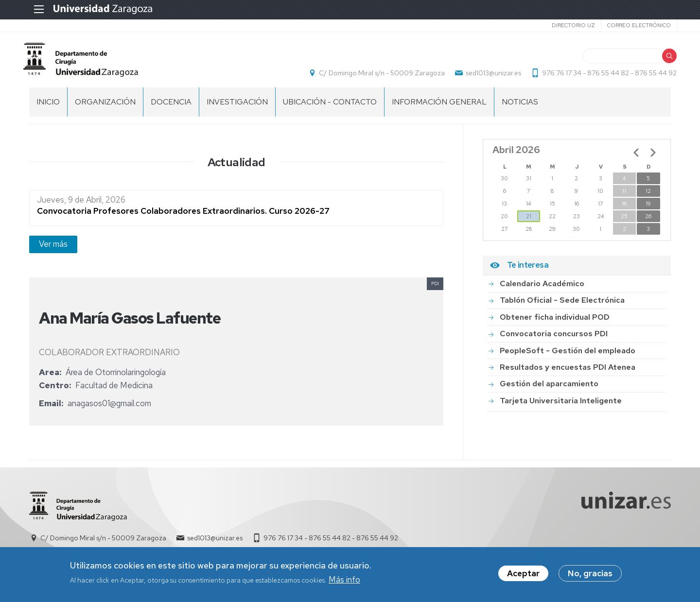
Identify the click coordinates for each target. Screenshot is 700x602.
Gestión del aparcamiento (549, 389)
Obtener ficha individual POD (555, 322)
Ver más (53, 249)
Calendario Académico (542, 289)
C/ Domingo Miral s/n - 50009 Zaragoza (376, 76)
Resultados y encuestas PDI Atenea (568, 372)
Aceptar (523, 575)
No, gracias (590, 575)
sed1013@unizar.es (488, 76)
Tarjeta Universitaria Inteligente (561, 406)
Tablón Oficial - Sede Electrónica (562, 305)
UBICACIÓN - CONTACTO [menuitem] (330, 107)
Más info (344, 582)
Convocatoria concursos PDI (554, 339)
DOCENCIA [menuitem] (171, 107)
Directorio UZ (567, 25)
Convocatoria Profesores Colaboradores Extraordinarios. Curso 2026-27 (183, 217)
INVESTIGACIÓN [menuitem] (237, 107)
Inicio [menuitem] (48, 107)
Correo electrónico (633, 25)
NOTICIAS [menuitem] (520, 107)
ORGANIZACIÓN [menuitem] (105, 107)
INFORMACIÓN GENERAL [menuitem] (439, 107)
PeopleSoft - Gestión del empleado (568, 356)
